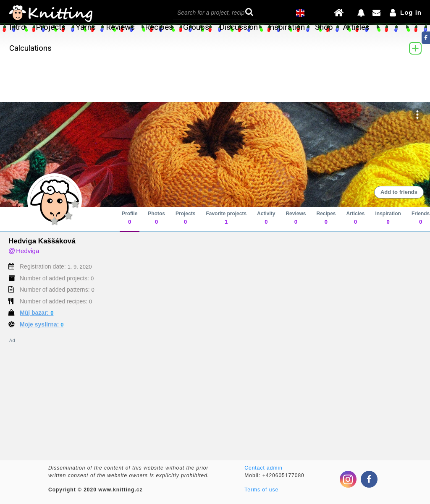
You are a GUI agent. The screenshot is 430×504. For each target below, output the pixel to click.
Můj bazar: (37, 313)
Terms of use (261, 490)
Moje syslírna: (42, 324)
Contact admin (263, 468)
